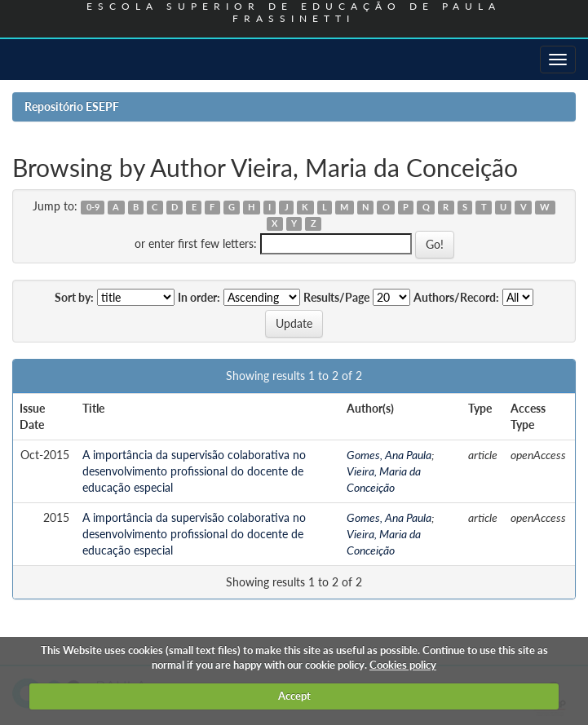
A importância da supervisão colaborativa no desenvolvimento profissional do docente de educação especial (194, 471)
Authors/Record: (456, 297)
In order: (199, 297)
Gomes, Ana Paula (389, 455)
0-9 (93, 207)
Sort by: (74, 297)
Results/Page (336, 297)
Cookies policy (403, 665)
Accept (294, 696)
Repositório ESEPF (72, 106)
